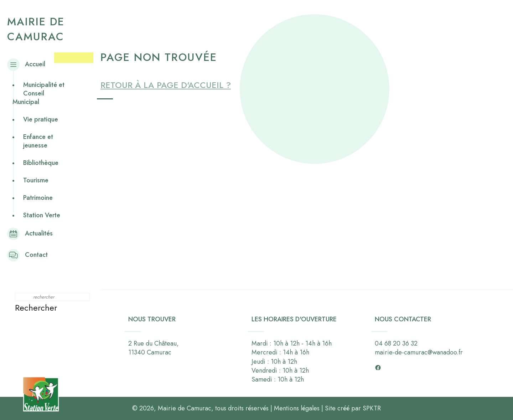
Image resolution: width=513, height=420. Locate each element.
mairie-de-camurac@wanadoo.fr (419, 352)
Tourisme (36, 180)
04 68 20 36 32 (396, 343)
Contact (30, 255)
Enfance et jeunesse (38, 141)
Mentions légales (297, 408)
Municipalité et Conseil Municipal (38, 93)
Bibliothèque (41, 163)
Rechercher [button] (36, 308)
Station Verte (42, 215)
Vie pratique (41, 119)
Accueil (29, 64)
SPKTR (372, 408)
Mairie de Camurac (36, 29)
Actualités (33, 233)
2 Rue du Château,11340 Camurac (154, 348)
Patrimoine (38, 198)
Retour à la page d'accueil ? (166, 85)
